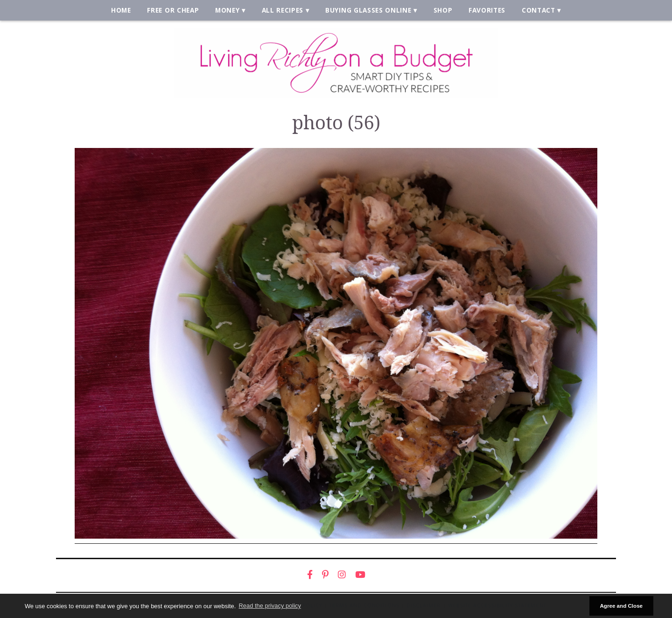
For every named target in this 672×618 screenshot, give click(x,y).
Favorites (487, 10)
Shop (443, 10)
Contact (539, 10)
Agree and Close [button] (621, 606)
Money (227, 10)
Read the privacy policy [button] (270, 606)
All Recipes (283, 10)
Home (121, 10)
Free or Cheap (173, 10)
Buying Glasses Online (368, 10)
